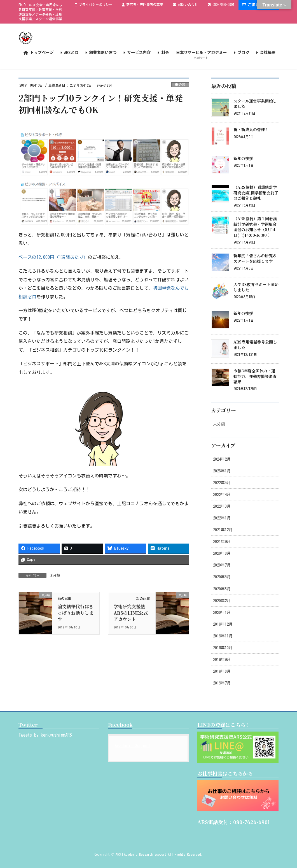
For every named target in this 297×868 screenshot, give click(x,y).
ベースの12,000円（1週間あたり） (53, 257)
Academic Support (133, 746)
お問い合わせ (185, 5)
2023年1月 (222, 471)
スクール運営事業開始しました (255, 104)
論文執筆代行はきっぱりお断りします (76, 613)
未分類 (180, 85)
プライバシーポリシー (93, 5)
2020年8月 (222, 553)
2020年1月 (222, 612)
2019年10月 (223, 648)
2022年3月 (222, 506)
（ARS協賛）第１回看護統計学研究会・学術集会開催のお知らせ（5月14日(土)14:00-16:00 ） (255, 227)
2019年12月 (223, 624)
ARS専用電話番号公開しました (255, 345)
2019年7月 (222, 683)
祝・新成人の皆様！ (251, 129)
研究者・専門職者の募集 (142, 5)
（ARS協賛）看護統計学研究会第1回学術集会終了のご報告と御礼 (256, 193)
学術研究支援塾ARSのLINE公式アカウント (131, 613)
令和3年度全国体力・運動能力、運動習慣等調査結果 (255, 376)
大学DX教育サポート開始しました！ (256, 287)
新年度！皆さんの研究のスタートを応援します (255, 258)
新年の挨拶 (243, 158)
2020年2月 (222, 601)
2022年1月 (222, 518)
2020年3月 (222, 589)
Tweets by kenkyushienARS (45, 735)
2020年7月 (222, 565)
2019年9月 (222, 660)
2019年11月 (223, 636)
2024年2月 (222, 459)
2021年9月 (222, 542)
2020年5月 (222, 577)
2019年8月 (222, 671)
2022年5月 (222, 483)
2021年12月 (223, 530)
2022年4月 (222, 495)
